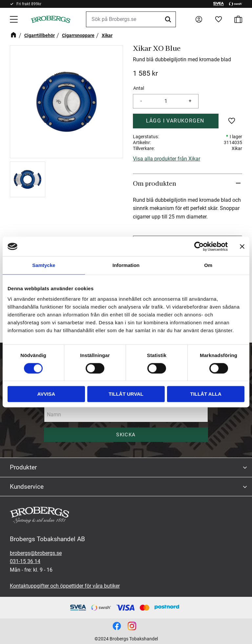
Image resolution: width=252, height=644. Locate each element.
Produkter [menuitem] (23, 467)
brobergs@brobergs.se (36, 553)
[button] (14, 19)
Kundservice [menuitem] (27, 487)
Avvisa (46, 394)
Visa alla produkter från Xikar (167, 159)
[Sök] (169, 19)
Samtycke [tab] (44, 265)
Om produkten (155, 183)
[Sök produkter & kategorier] (131, 19)
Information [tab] (126, 265)
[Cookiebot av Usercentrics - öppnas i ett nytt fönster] (199, 246)
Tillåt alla (206, 394)
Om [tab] (208, 265)
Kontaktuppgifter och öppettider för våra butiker (65, 586)
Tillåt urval (126, 394)
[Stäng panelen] (242, 246)
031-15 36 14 (25, 561)
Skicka (126, 435)
